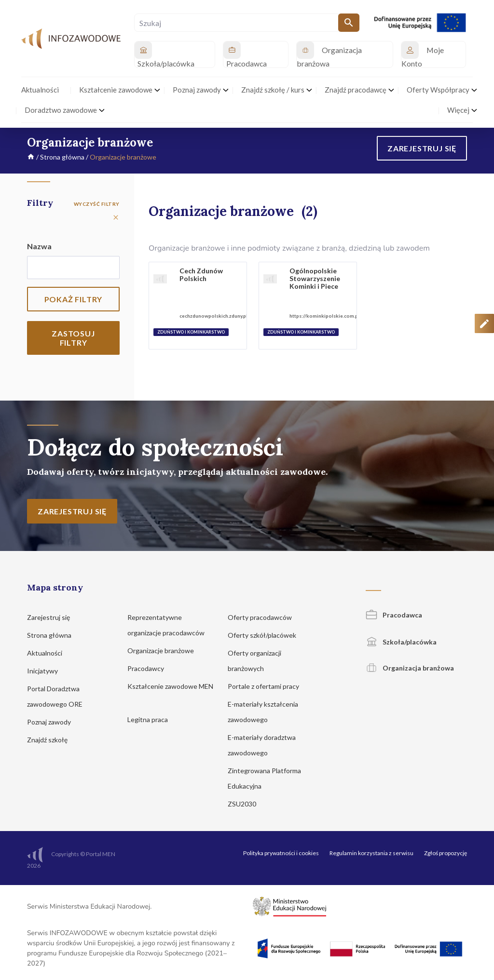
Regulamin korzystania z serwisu (371, 853)
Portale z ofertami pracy (268, 686)
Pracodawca (394, 615)
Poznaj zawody (54, 722)
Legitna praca (148, 719)
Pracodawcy (150, 668)
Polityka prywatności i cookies (281, 853)
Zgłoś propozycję (446, 853)
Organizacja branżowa (410, 668)
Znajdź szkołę (52, 740)
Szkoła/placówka (401, 642)
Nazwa (39, 246)
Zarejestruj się (53, 617)
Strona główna (62, 157)
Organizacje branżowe (165, 651)
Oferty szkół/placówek (267, 635)
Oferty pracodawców (264, 617)
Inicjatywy (47, 671)
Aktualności (49, 653)
